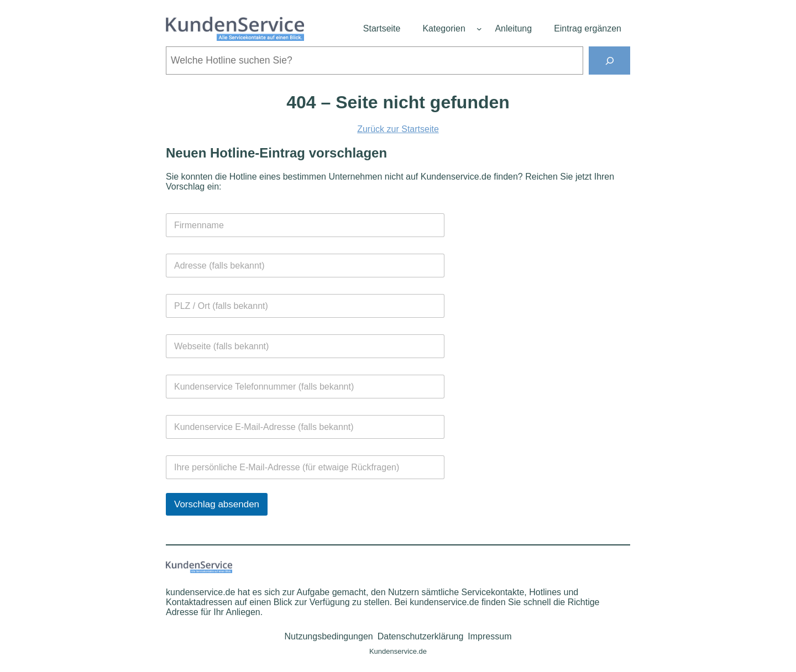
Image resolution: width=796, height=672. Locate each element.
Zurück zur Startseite (398, 129)
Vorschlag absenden (217, 504)
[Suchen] (609, 61)
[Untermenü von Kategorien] (479, 29)
